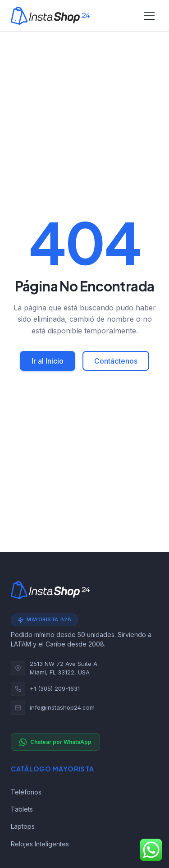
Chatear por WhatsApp (55, 742)
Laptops (23, 826)
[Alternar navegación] (149, 16)
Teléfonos (26, 792)
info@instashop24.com (62, 707)
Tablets (22, 809)
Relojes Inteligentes (40, 844)
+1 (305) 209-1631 (55, 688)
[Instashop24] (50, 16)
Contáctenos (116, 361)
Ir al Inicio (48, 361)
